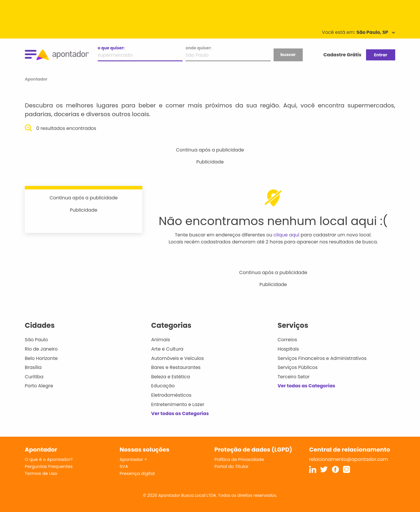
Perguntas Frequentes (49, 466)
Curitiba (34, 377)
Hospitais (288, 349)
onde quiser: (198, 48)
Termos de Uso (41, 473)
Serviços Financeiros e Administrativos (322, 358)
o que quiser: (111, 48)
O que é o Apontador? (49, 459)
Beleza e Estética (170, 377)
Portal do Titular (231, 466)
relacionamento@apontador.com (349, 459)
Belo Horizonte (41, 358)
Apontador (36, 79)
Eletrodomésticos (171, 395)
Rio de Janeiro (41, 349)
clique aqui (287, 235)
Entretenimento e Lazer (178, 404)
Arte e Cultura (167, 349)
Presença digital (137, 473)
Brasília (33, 367)
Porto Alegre (39, 386)
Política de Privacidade (239, 459)
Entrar (380, 55)
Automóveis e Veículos (177, 358)
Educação (163, 386)
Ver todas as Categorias (180, 413)
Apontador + (133, 459)
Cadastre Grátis (342, 55)
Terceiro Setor (294, 377)
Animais (161, 340)
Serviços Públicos (298, 367)
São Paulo (36, 340)
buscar (288, 55)
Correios (287, 340)
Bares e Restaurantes (176, 367)
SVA (124, 466)
